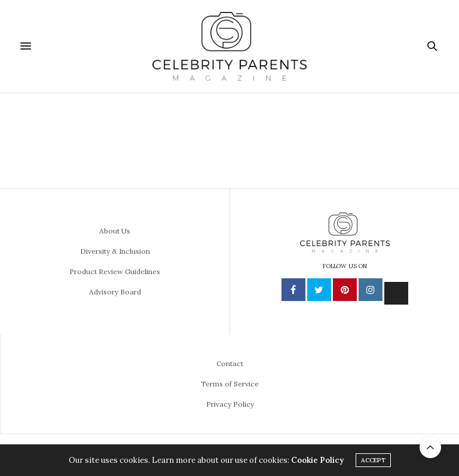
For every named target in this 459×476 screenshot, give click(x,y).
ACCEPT (373, 460)
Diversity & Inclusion (115, 251)
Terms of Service (230, 384)
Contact (230, 363)
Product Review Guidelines (115, 271)
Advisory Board (115, 292)
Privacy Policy (230, 404)
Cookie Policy (317, 460)
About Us (115, 231)
